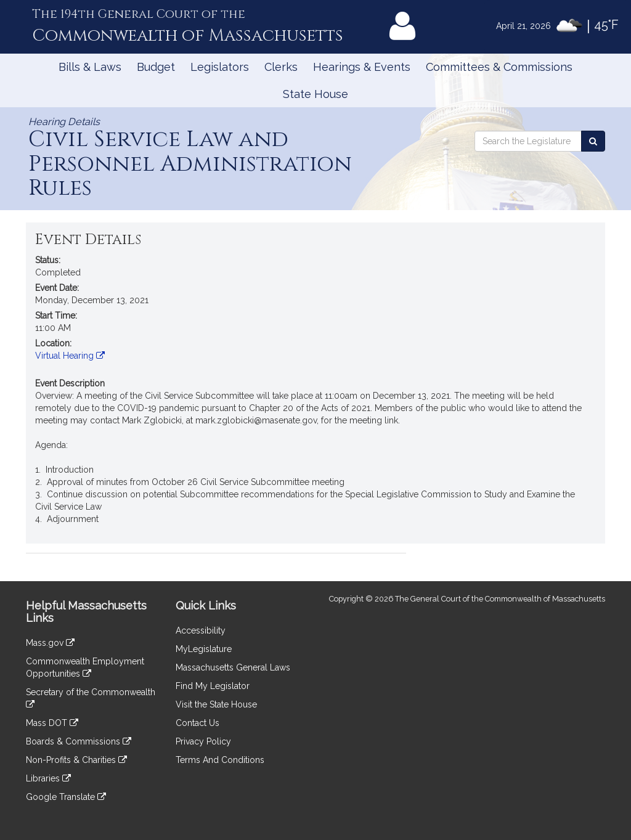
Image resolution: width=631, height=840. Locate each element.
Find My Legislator (213, 686)
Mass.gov (50, 643)
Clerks (281, 67)
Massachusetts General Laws (233, 667)
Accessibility (201, 630)
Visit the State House (216, 704)
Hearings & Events (362, 67)
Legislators (220, 67)
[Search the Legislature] (593, 141)
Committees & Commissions (499, 67)
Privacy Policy (203, 741)
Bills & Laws (90, 67)
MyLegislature (204, 649)
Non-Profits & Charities (76, 760)
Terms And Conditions (220, 760)
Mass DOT (52, 723)
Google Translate (66, 797)
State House (315, 94)
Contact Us (197, 723)
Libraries (48, 778)
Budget (156, 67)
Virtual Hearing (70, 356)
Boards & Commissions (79, 741)
